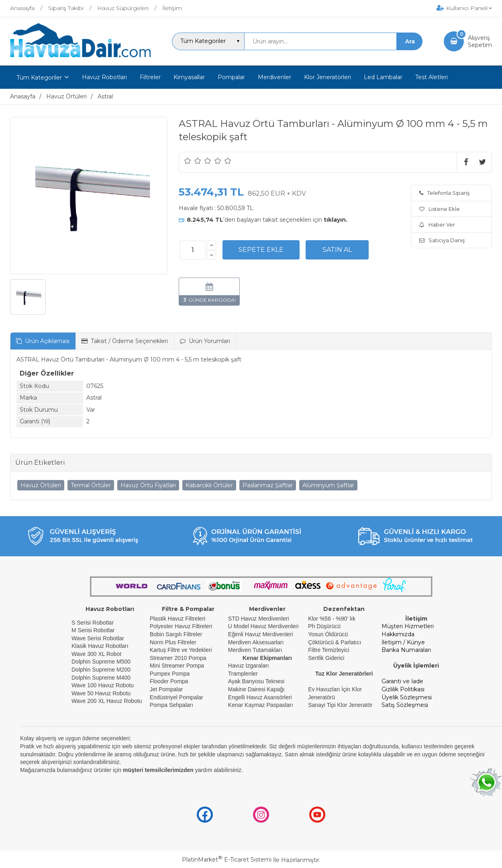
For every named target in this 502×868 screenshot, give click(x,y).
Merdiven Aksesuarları (256, 642)
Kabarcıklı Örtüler (209, 485)
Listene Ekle (440, 209)
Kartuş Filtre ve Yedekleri (181, 650)
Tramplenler (243, 674)
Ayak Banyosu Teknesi (256, 681)
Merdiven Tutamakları (255, 650)
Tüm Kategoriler (39, 78)
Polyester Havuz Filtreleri (181, 626)
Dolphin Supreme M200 (102, 670)
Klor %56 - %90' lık (332, 619)
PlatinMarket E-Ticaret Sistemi (227, 860)
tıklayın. (336, 220)
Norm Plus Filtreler (173, 642)
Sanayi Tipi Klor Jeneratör (340, 705)
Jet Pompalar (166, 689)
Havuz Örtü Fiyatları (148, 485)
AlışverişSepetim (480, 41)
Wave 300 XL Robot (96, 654)
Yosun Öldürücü (328, 634)
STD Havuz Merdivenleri (259, 619)
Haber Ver (437, 225)
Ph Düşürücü (324, 626)
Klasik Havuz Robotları (100, 646)
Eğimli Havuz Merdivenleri (261, 634)
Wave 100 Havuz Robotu (103, 685)
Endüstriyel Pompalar (177, 697)
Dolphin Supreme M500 (101, 662)
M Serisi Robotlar (93, 630)
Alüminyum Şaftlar (328, 485)
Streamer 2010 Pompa (178, 658)
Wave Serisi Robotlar (98, 638)
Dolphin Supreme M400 (101, 678)
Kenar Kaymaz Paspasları (261, 705)
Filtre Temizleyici (329, 650)
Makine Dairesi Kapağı (256, 689)
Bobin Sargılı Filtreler (176, 634)
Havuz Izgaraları (249, 666)
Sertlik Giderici (326, 658)
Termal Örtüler (91, 485)
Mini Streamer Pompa (177, 666)
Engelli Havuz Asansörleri (260, 697)
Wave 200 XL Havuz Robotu (108, 701)
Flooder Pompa (169, 681)
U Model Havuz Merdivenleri (263, 626)
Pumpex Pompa (170, 674)
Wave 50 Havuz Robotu (102, 693)
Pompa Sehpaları (171, 705)
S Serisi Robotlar (93, 623)
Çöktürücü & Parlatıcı (335, 642)
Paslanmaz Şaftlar (268, 485)
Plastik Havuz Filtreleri (178, 619)
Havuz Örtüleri (41, 485)
